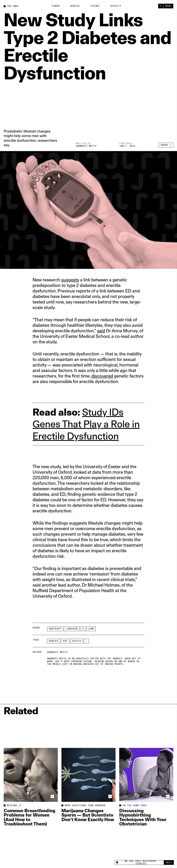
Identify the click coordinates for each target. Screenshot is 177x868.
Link (91, 629)
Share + (166, 145)
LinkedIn (72, 629)
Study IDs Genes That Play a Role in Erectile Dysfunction (86, 424)
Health (77, 641)
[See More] (86, 641)
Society (116, 6)
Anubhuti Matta (86, 146)
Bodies (75, 6)
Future (95, 6)
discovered (102, 376)
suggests (70, 280)
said (101, 331)
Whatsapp (55, 629)
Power (56, 6)
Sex (65, 641)
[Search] (161, 6)
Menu (168, 6)
